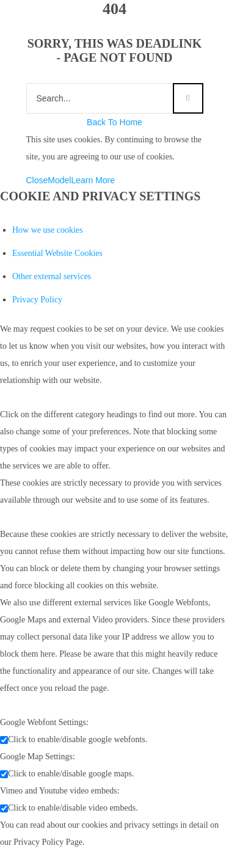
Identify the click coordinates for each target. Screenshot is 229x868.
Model (59, 180)
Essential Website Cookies (57, 253)
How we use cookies (47, 230)
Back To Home (114, 122)
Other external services (52, 276)
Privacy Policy (37, 300)
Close (37, 180)
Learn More (93, 180)
